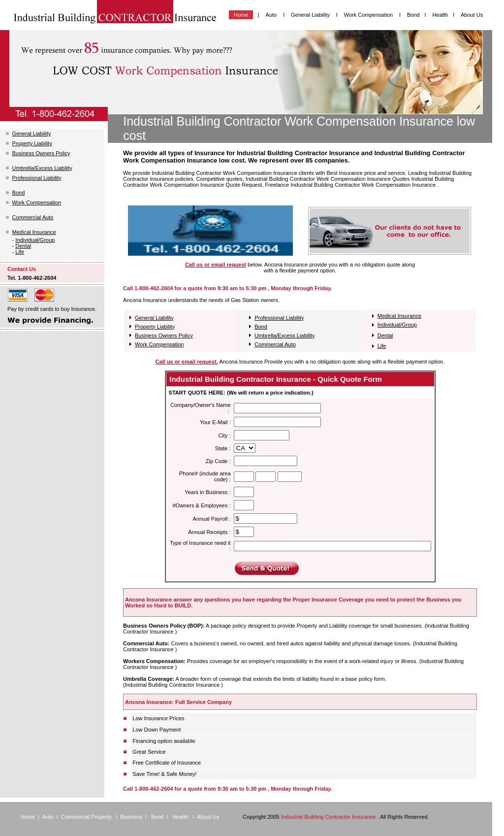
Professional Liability (37, 178)
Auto (271, 15)
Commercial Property (87, 817)
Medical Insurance (34, 232)
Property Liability (32, 143)
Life (20, 252)
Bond (413, 15)
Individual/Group (35, 240)
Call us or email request (216, 265)
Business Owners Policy (41, 153)
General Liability (311, 15)
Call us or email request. (187, 362)
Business (132, 817)
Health (440, 15)
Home (241, 15)
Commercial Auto (33, 217)
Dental (23, 246)
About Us (472, 15)
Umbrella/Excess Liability (42, 168)
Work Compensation (369, 15)
